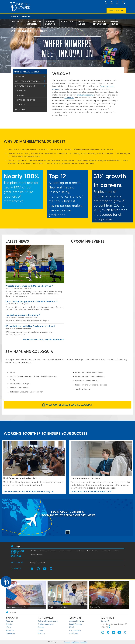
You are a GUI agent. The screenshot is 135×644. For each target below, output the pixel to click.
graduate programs (85, 95)
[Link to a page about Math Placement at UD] (101, 459)
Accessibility (84, 642)
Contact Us (105, 621)
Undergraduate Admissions (48, 621)
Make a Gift (20, 109)
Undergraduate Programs (28, 81)
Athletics (9, 624)
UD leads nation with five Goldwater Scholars (29, 326)
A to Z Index (74, 633)
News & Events (82, 23)
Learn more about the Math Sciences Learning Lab (29, 491)
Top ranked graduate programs (22, 315)
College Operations (38, 562)
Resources (20, 105)
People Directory (76, 624)
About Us (17, 21)
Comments (67, 642)
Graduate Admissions (46, 624)
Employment (11, 633)
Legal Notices (75, 642)
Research (41, 633)
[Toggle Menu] (45, 76)
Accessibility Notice (77, 621)
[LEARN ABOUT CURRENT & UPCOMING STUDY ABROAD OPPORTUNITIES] (67, 517)
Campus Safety (75, 630)
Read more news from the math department (43, 339)
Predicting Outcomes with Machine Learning (28, 286)
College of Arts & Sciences (27, 27)
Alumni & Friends (115, 23)
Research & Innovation (99, 23)
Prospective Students (34, 23)
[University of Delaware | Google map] (109, 627)
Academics (67, 21)
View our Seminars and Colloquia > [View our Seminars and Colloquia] (67, 405)
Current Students (50, 23)
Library (40, 630)
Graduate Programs (25, 86)
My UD (72, 627)
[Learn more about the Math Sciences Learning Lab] (34, 459)
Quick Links (114, 11)
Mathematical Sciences (66, 27)
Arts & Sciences (21, 16)
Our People (20, 95)
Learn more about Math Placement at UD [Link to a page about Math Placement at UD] (91, 491)
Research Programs (25, 100)
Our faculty (69, 98)
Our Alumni (20, 91)
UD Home (14, 27)
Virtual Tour (10, 630)
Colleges (41, 627)
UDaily (8, 627)
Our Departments (52, 27)
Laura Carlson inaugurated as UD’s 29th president (31, 301)
